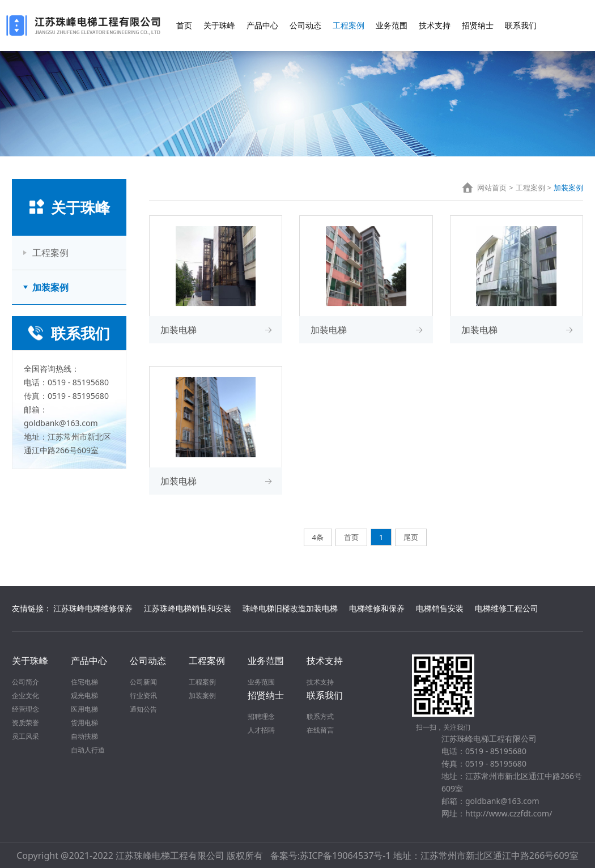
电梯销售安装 (440, 608)
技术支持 (435, 25)
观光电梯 (84, 695)
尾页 (411, 537)
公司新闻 (143, 682)
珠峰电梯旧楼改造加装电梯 (290, 608)
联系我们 (521, 25)
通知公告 (143, 709)
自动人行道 (88, 750)
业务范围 (392, 25)
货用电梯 (84, 723)
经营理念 (25, 709)
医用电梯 (84, 709)
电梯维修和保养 (377, 608)
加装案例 (50, 287)
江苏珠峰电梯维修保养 (93, 608)
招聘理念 (261, 716)
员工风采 (25, 736)
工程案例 (348, 25)
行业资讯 (143, 695)
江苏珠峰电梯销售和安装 (188, 608)
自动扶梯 (84, 736)
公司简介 (25, 682)
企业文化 (25, 695)
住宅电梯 (84, 682)
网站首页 (492, 188)
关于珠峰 (219, 25)
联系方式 (320, 716)
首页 (184, 25)
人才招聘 (261, 730)
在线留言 (320, 730)
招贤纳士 (478, 25)
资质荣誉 (25, 723)
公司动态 (305, 25)
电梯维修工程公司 (507, 608)
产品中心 (262, 25)
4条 (318, 537)
